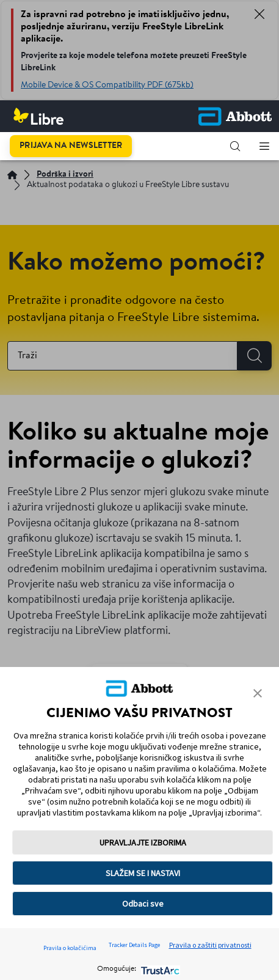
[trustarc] (159, 969)
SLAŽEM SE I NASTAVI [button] (143, 873)
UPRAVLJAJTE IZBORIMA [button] (143, 842)
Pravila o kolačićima (70, 948)
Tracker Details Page (134, 945)
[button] (235, 146)
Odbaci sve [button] (143, 904)
